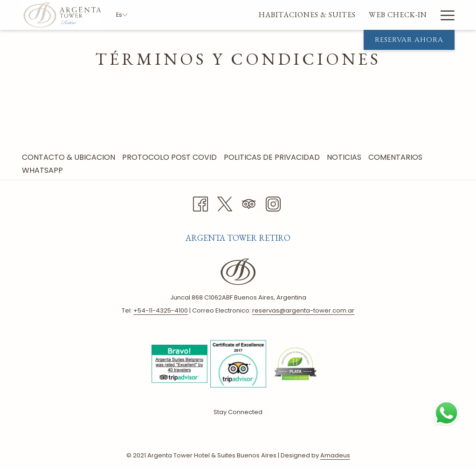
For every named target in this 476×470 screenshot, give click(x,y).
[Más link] (444, 15)
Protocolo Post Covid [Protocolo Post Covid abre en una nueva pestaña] (171, 157)
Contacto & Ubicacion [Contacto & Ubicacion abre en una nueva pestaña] (70, 157)
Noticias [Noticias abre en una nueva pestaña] (345, 157)
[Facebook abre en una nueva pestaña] (200, 203)
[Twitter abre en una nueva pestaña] (225, 203)
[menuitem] (207, 15)
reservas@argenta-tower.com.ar (303, 310)
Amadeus (335, 455)
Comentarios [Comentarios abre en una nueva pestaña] (397, 157)
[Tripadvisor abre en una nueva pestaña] (249, 203)
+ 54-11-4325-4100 (161, 310)
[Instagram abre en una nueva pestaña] (273, 203)
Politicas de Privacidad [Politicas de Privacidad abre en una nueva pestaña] (273, 157)
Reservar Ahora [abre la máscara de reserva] (409, 40)
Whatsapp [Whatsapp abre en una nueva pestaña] (44, 170)
